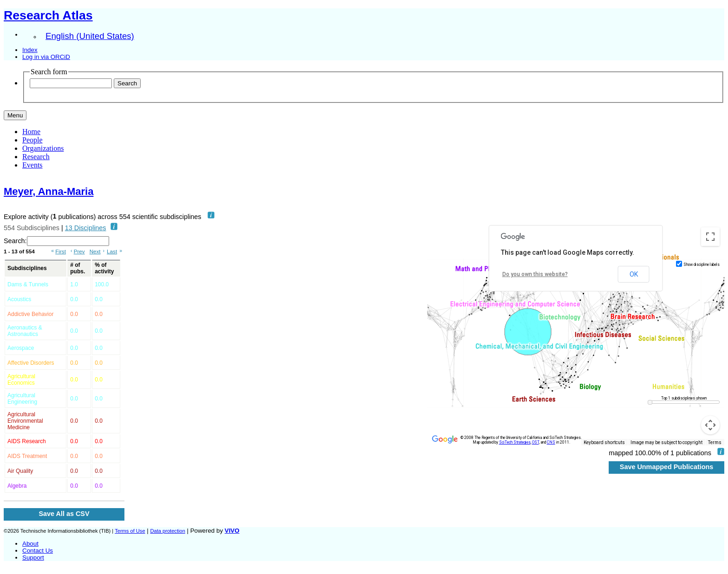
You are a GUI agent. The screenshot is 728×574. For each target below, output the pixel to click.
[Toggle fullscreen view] (710, 237)
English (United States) (90, 36)
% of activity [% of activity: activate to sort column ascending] (104, 268)
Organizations (43, 148)
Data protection (167, 531)
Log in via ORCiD (46, 57)
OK (634, 274)
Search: (56, 241)
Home (31, 132)
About (30, 544)
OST (536, 442)
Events (32, 165)
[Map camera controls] (710, 425)
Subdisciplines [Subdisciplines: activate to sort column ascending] (27, 268)
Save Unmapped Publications (667, 467)
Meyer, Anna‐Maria (49, 191)
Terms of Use (130, 531)
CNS (551, 442)
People (32, 140)
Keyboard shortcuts (604, 442)
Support (33, 558)
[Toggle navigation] (15, 115)
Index (30, 50)
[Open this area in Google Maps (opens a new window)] (445, 439)
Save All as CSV (64, 514)
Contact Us (38, 551)
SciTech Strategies (515, 442)
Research (36, 157)
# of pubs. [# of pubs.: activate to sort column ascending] (78, 268)
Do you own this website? (535, 274)
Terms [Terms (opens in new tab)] (715, 442)
